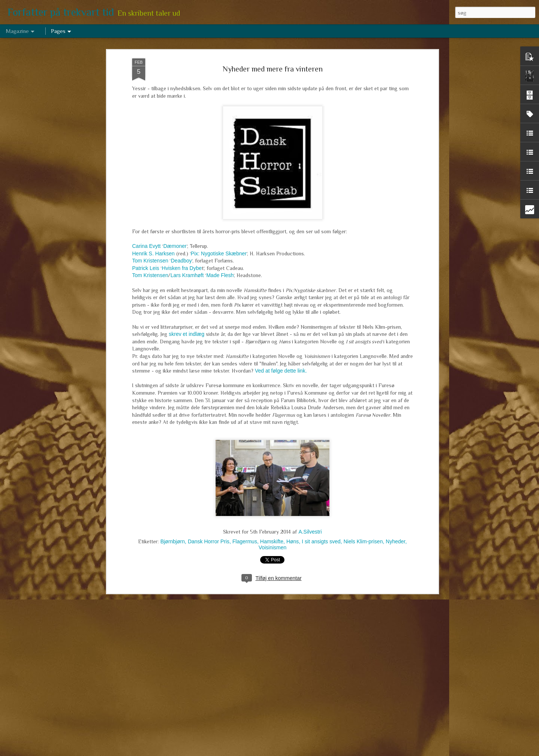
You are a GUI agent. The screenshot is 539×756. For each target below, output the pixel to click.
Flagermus (245, 537)
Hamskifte (272, 537)
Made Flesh (220, 271)
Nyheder (396, 537)
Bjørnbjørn (172, 537)
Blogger (300, 752)
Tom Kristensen (150, 256)
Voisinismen (273, 543)
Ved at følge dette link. (281, 366)
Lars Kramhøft (187, 271)
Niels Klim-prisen (363, 537)
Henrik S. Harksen (153, 249)
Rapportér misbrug (326, 752)
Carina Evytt (146, 242)
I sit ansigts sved (321, 537)
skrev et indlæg (187, 330)
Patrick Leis (146, 263)
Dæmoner (175, 242)
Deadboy (181, 256)
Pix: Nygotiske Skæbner (219, 249)
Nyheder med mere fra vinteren (273, 64)
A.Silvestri (310, 527)
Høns (293, 537)
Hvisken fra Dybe (182, 263)
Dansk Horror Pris (209, 537)
